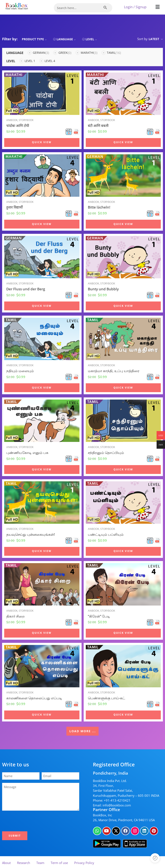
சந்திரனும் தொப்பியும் (106, 453)
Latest (154, 39)
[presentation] (35, 821)
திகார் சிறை (16, 616)
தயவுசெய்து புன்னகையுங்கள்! (31, 534)
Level (92, 39)
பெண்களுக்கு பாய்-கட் (107, 699)
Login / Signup (135, 7)
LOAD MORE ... (83, 731)
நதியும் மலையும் (20, 371)
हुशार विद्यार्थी (15, 207)
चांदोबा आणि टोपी (18, 126)
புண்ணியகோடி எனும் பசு (27, 453)
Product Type (35, 39)
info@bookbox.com (117, 805)
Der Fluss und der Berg (26, 289)
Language (67, 39)
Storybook (26, 120)
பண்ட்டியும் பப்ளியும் (106, 534)
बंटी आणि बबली (98, 126)
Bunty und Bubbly (103, 289)
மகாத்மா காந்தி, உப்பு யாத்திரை (114, 371)
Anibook (12, 120)
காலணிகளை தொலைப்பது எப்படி (34, 699)
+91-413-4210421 (117, 800)
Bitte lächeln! (99, 207)
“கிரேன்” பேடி (99, 617)
